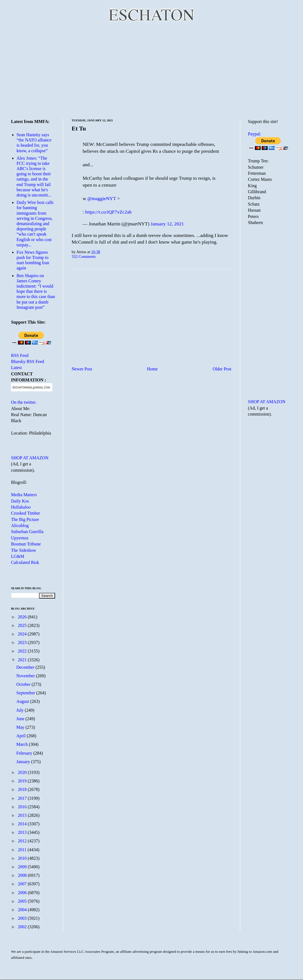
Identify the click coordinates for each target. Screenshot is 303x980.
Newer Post (82, 369)
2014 (23, 824)
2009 (23, 867)
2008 (23, 875)
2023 (23, 642)
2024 (23, 634)
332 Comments (84, 256)
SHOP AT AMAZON (30, 458)
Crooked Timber (25, 513)
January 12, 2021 (167, 224)
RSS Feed (20, 355)
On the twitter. (24, 402)
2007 (23, 884)
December (26, 667)
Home (152, 369)
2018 (23, 789)
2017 (23, 798)
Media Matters (24, 495)
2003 (23, 918)
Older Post (222, 369)
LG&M (18, 556)
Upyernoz (20, 538)
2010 (23, 858)
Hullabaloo (21, 507)
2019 (23, 781)
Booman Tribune (26, 544)
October (24, 684)
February (25, 753)
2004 (23, 910)
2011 (23, 850)
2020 (23, 772)
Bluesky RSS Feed (28, 361)
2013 (23, 832)
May (21, 727)
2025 (23, 625)
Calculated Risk (25, 562)
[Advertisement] (151, 70)
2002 (23, 927)
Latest (16, 368)
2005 (23, 901)
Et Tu (79, 128)
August (23, 701)
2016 (23, 807)
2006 (23, 893)
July (21, 710)
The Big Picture (25, 519)
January (24, 762)
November (26, 676)
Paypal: (255, 134)
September (26, 693)
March (23, 744)
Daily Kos (20, 501)
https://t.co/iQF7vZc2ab (108, 212)
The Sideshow (24, 550)
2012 (23, 841)
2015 (23, 815)
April (21, 736)
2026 (23, 617)
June (21, 719)
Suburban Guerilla (27, 532)
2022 (23, 651)
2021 (23, 660)
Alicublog (20, 526)
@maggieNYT (102, 198)
